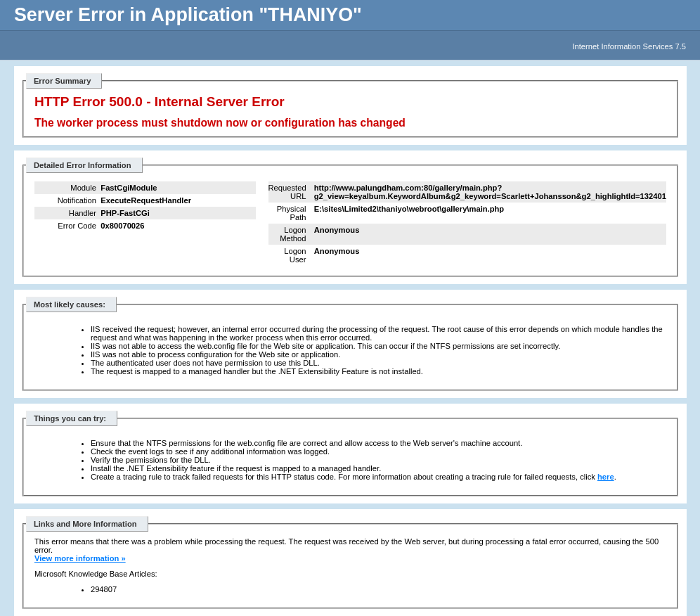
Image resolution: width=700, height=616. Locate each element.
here (606, 477)
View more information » (80, 558)
